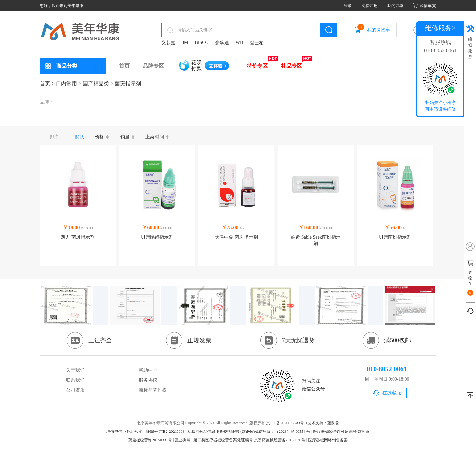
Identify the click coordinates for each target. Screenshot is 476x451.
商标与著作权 (153, 390)
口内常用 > (69, 83)
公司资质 (75, 390)
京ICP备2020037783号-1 (287, 423)
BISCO (201, 42)
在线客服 (392, 393)
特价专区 (257, 66)
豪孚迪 (222, 43)
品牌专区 (153, 66)
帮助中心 (148, 370)
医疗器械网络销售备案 (328, 440)
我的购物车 (374, 28)
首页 (124, 66)
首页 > (47, 83)
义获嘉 (168, 43)
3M (185, 42)
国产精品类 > (98, 83)
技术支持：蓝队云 (323, 423)
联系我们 (75, 380)
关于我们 (75, 370)
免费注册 (370, 6)
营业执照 (182, 440)
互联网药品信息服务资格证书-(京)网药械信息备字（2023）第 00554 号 (249, 432)
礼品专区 (292, 66)
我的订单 (395, 6)
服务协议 (148, 380)
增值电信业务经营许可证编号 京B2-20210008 (146, 432)
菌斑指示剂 (128, 83)
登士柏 (257, 43)
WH (239, 42)
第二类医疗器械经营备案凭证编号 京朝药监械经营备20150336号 (249, 440)
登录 (348, 6)
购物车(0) (428, 6)
